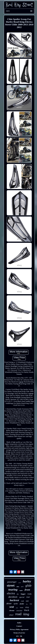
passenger (12, 582)
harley (27, 581)
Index (19, 623)
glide (29, 586)
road (18, 614)
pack (22, 587)
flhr (18, 594)
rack (27, 601)
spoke (16, 604)
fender (22, 604)
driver (9, 603)
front (27, 590)
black (27, 610)
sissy (27, 607)
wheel (11, 615)
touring (13, 589)
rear (28, 597)
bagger (23, 594)
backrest (14, 600)
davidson (13, 597)
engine (21, 590)
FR (21, 636)
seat (12, 607)
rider (17, 608)
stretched (19, 611)
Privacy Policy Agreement (19, 629)
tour (31, 604)
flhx (27, 604)
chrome (12, 611)
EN (17, 636)
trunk (30, 594)
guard (20, 583)
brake (22, 607)
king (26, 614)
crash (22, 601)
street (11, 585)
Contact (19, 626)
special (22, 597)
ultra (18, 587)
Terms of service (19, 633)
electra (11, 593)
